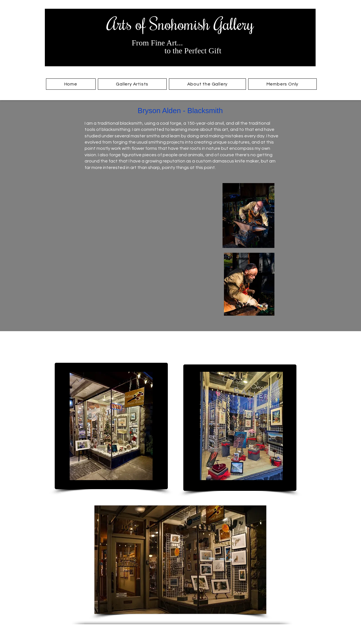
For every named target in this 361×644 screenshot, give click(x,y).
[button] (132, 84)
